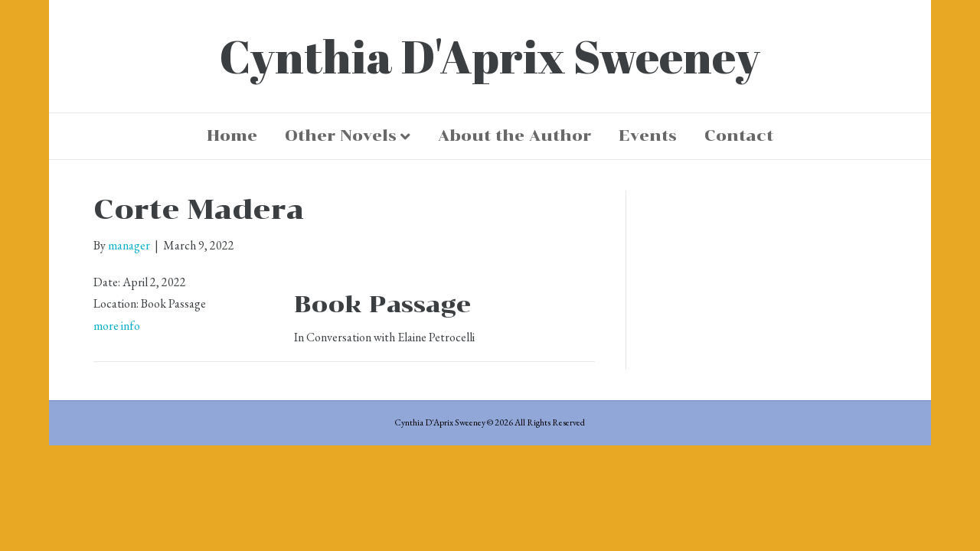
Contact (739, 135)
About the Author (514, 135)
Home (232, 135)
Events (648, 135)
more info (117, 326)
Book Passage (382, 304)
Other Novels (341, 135)
